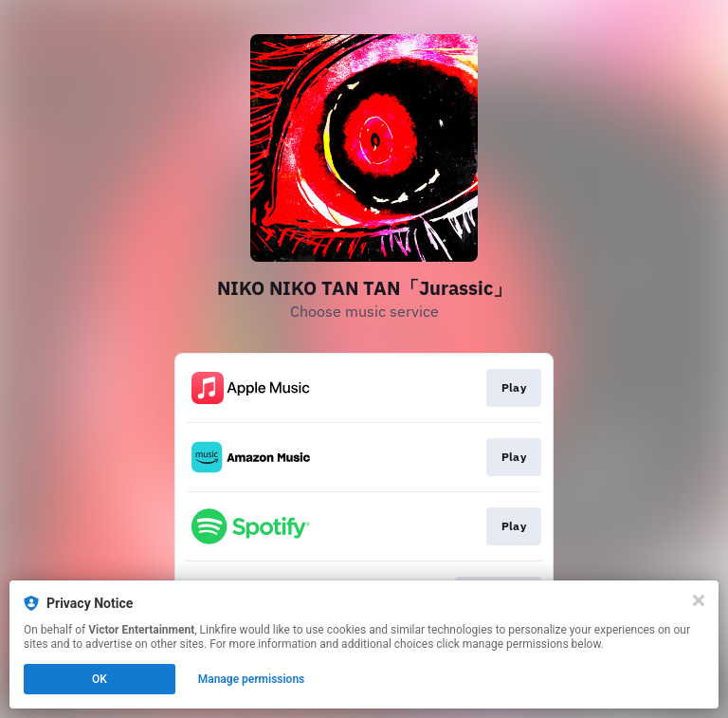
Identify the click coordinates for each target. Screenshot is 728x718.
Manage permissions (252, 679)
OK (100, 679)
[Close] (699, 600)
